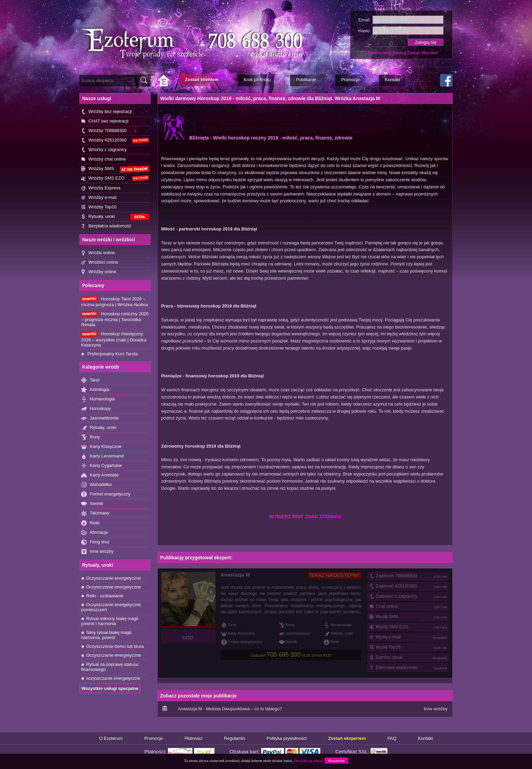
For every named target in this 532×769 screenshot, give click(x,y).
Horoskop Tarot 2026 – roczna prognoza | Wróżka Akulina (115, 302)
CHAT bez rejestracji (105, 121)
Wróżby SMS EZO (115, 178)
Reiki (90, 523)
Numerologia (98, 399)
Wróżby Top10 (99, 207)
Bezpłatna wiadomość (106, 226)
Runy (91, 437)
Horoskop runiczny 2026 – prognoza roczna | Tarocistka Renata (115, 319)
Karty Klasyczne (101, 447)
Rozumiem (336, 761)
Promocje (154, 738)
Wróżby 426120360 (115, 140)
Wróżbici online (100, 262)
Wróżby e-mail (99, 198)
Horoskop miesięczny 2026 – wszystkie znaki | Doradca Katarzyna (114, 339)
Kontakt (425, 738)
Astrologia (95, 390)
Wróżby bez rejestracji (106, 112)
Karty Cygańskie (101, 466)
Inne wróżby (97, 552)
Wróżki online (98, 253)
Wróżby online (99, 272)
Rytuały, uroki (115, 217)
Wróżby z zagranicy (104, 150)
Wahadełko (96, 485)
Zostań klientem (422, 53)
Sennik (92, 504)
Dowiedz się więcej (308, 761)
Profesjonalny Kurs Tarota (109, 354)
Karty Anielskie (100, 475)
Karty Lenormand (102, 456)
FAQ (392, 738)
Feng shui (95, 542)
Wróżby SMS (115, 169)
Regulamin (234, 738)
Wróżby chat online (103, 159)
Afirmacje (94, 533)
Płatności (194, 738)
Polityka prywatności (287, 738)
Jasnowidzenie (100, 418)
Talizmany (95, 513)
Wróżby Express (101, 188)
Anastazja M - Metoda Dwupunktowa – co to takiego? (230, 709)
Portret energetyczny (106, 494)
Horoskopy (96, 409)
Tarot (90, 380)
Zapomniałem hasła (384, 53)
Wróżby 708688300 (104, 131)
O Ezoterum (111, 738)
